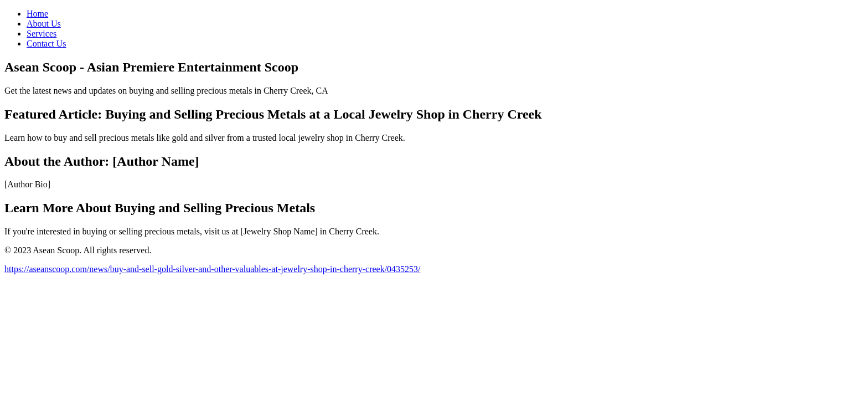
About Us (44, 24)
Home (37, 14)
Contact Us (46, 44)
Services (42, 34)
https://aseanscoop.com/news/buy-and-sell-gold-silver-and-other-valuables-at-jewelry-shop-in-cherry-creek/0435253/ (213, 269)
